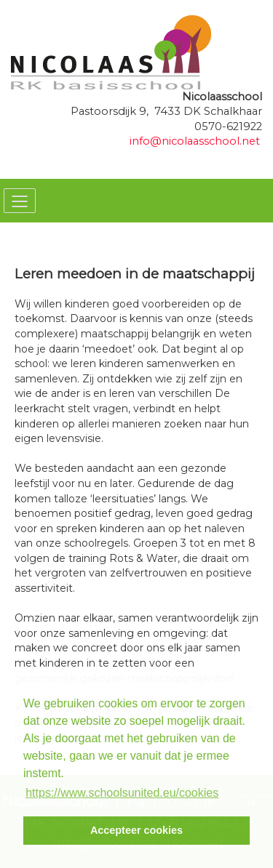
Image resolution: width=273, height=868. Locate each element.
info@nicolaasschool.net (195, 141)
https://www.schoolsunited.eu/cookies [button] (122, 793)
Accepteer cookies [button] (136, 830)
